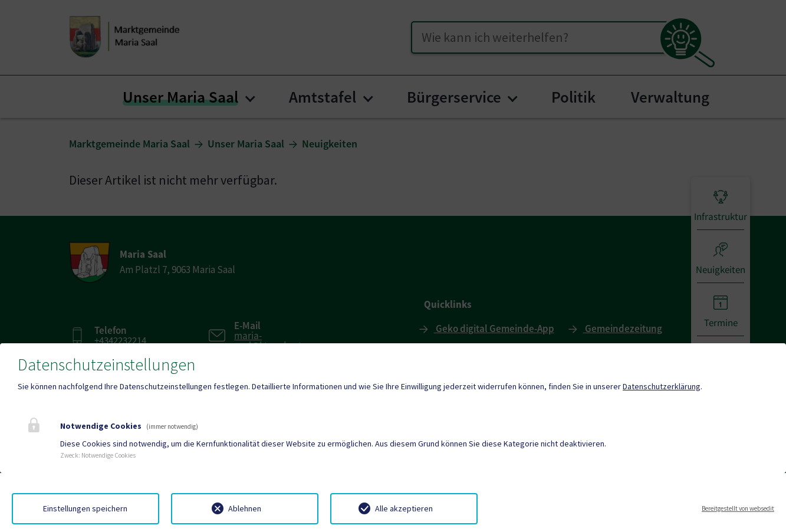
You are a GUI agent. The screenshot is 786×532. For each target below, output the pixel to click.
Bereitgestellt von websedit (738, 508)
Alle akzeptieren (404, 508)
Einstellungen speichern (85, 508)
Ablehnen (245, 508)
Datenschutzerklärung (662, 386)
